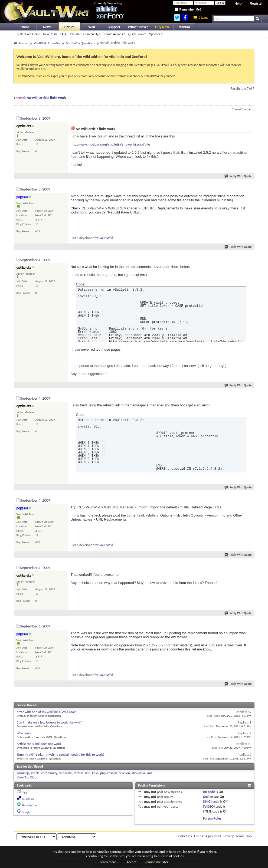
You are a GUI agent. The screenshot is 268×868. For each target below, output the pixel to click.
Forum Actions (115, 34)
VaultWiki (106, 238)
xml (149, 773)
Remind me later (156, 862)
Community (93, 34)
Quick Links (138, 34)
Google (26, 812)
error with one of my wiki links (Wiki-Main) (47, 712)
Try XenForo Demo (28, 34)
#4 (250, 397)
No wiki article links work (46, 98)
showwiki (138, 773)
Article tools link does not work (39, 744)
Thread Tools (241, 110)
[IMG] (208, 802)
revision (124, 773)
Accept (132, 862)
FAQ (63, 34)
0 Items (200, 18)
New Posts (50, 34)
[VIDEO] (209, 806)
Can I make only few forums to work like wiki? (49, 722)
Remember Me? (188, 9)
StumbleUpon (30, 805)
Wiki (92, 27)
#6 (250, 567)
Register (256, 4)
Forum (69, 27)
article (35, 773)
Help (238, 4)
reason (112, 773)
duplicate (66, 773)
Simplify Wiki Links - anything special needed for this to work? (61, 754)
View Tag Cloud (28, 777)
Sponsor (157, 34)
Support (114, 27)
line (88, 773)
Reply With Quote (238, 176)
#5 (250, 499)
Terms (240, 836)
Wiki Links (24, 733)
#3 (250, 259)
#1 (250, 117)
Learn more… (109, 862)
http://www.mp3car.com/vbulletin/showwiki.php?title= (112, 144)
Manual (184, 27)
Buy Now (162, 27)
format (79, 773)
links (95, 773)
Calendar (75, 34)
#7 (250, 625)
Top (249, 836)
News (47, 27)
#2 (250, 188)
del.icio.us (28, 799)
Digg (24, 792)
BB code (209, 792)
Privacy (229, 836)
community (49, 773)
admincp (23, 773)
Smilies (208, 797)
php (103, 773)
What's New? (138, 27)
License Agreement (208, 836)
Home (25, 27)
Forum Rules (212, 818)
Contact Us (184, 836)
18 (37, 224)
